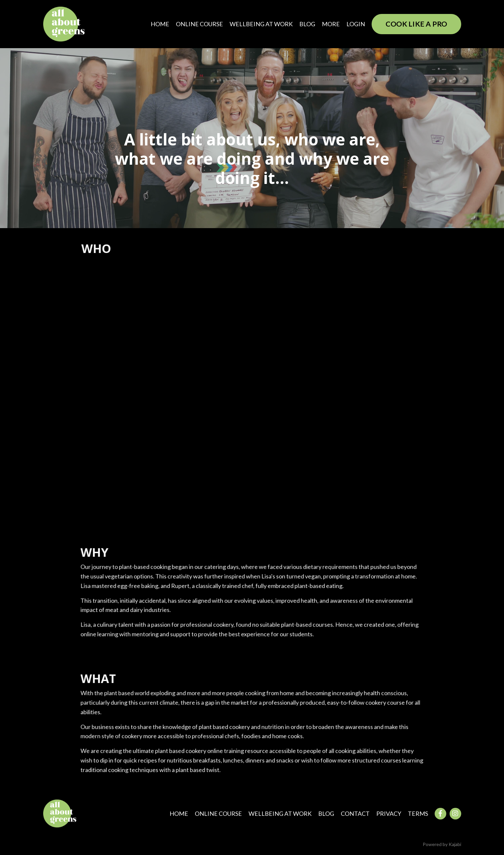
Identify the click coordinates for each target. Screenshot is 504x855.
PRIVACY (389, 813)
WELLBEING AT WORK (261, 24)
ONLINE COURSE (199, 24)
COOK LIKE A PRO (416, 24)
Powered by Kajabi (442, 844)
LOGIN (356, 24)
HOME (160, 24)
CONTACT (355, 813)
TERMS (418, 813)
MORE (331, 24)
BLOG (307, 24)
